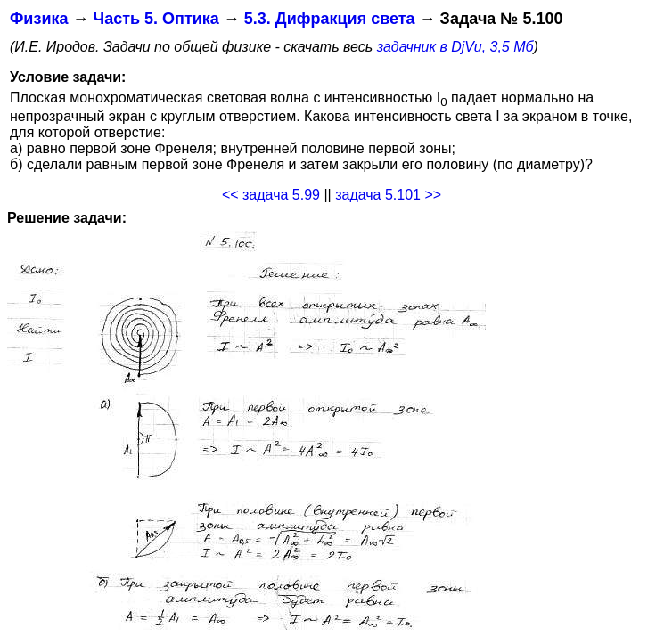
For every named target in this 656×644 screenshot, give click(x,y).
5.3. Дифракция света (330, 19)
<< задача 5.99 (271, 195)
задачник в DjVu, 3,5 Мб (455, 47)
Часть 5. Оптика (156, 19)
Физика (39, 19)
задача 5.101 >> (388, 195)
